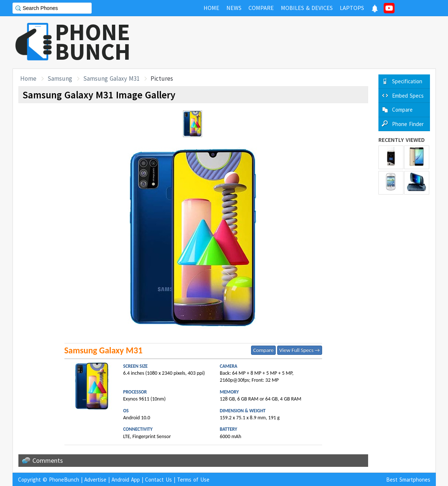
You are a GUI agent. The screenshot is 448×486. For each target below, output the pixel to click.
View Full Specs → (300, 350)
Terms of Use (193, 480)
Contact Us (158, 480)
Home (28, 78)
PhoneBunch (64, 480)
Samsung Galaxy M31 (111, 78)
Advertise (95, 480)
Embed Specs (408, 96)
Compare (263, 350)
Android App (126, 480)
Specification (407, 81)
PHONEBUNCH (93, 42)
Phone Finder (408, 124)
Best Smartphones (408, 480)
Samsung (60, 78)
